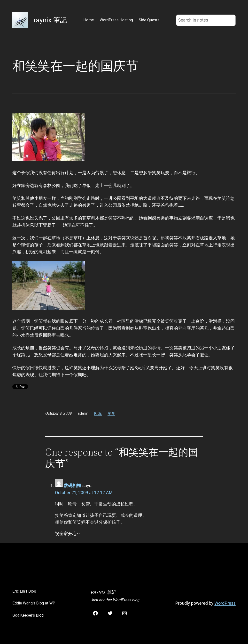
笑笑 (111, 413)
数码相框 (72, 485)
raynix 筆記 (50, 20)
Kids (98, 413)
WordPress (225, 603)
